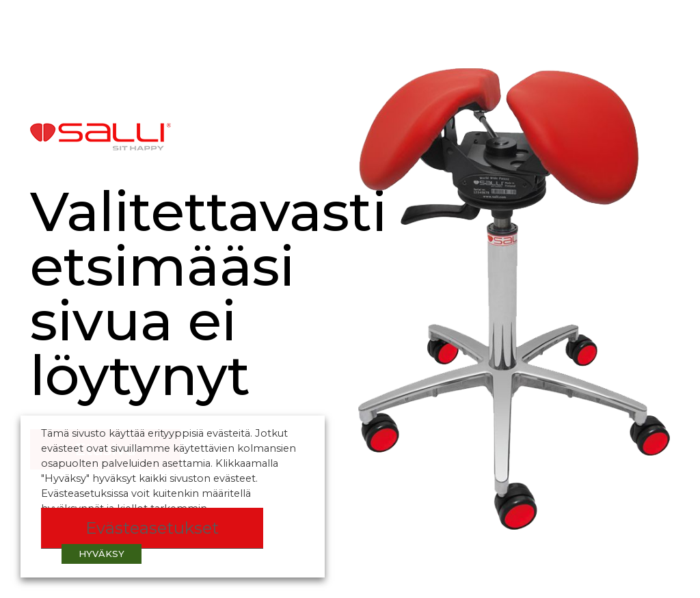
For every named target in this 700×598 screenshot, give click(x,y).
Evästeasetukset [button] (152, 528)
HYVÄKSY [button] (102, 554)
